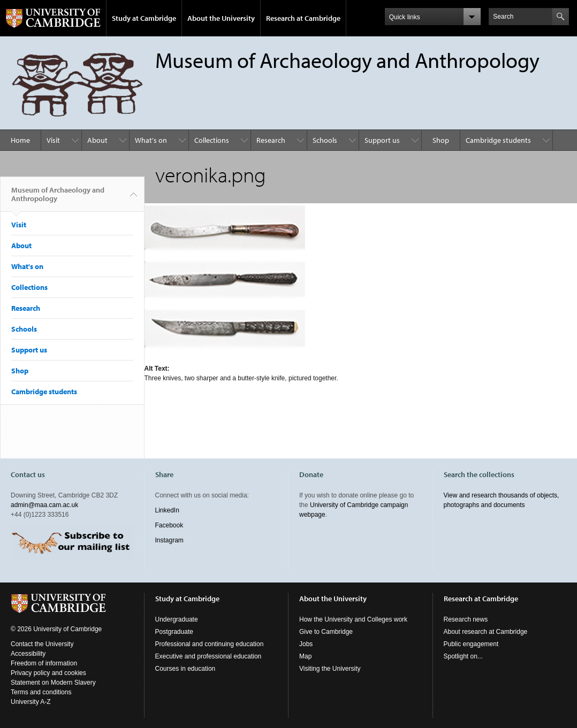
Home (20, 140)
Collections (212, 140)
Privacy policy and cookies (48, 673)
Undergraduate (177, 619)
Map (305, 656)
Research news (466, 619)
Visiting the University (330, 669)
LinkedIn (167, 510)
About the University (221, 18)
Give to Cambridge (326, 632)
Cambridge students (498, 140)
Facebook (169, 525)
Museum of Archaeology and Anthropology (58, 198)
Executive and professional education (208, 656)
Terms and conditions (41, 692)
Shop (441, 140)
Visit (53, 140)
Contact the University (42, 644)
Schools (325, 140)
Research (271, 140)
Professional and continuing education (210, 644)
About (97, 140)
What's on (151, 140)
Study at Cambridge (144, 18)
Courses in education (185, 669)
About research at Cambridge (486, 632)
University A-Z (31, 702)
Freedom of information (44, 663)
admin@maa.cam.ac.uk (44, 505)
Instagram (169, 540)
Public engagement (471, 644)
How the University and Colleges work (353, 619)
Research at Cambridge (303, 18)
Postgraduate (174, 632)
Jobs (306, 644)
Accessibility (28, 654)
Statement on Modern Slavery (53, 683)
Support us (382, 140)
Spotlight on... (463, 656)
